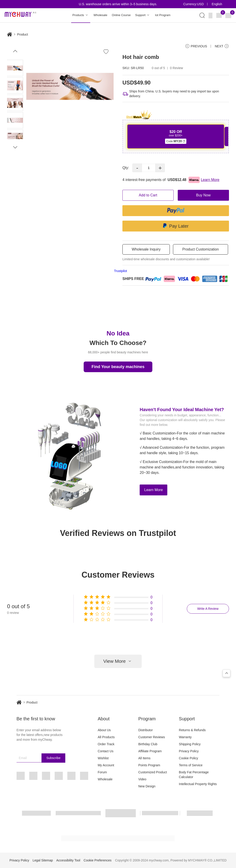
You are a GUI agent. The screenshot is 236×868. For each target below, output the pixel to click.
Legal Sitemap (43, 860)
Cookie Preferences (98, 860)
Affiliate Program (150, 751)
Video (142, 779)
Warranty (185, 737)
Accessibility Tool (68, 860)
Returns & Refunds (192, 730)
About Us (104, 730)
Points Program (149, 765)
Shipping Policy (190, 744)
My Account (106, 765)
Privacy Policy (189, 751)
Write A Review (208, 609)
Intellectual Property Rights (198, 784)
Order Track (106, 744)
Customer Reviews (152, 737)
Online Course (121, 15)
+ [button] (160, 168)
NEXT (222, 46)
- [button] (137, 168)
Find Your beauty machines (118, 367)
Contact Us (106, 751)
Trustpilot (120, 271)
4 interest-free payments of (171, 180)
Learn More (153, 490)
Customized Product (153, 772)
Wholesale (101, 15)
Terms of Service (191, 765)
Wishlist (103, 758)
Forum (102, 772)
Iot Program (163, 15)
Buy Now (203, 195)
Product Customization (201, 249)
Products (81, 15)
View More (118, 661)
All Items (144, 758)
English (217, 4)
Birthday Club (148, 744)
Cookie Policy (189, 758)
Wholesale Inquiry (146, 249)
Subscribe (53, 758)
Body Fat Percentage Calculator (194, 775)
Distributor (146, 730)
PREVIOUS (196, 46)
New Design (147, 786)
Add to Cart (148, 195)
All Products (106, 737)
